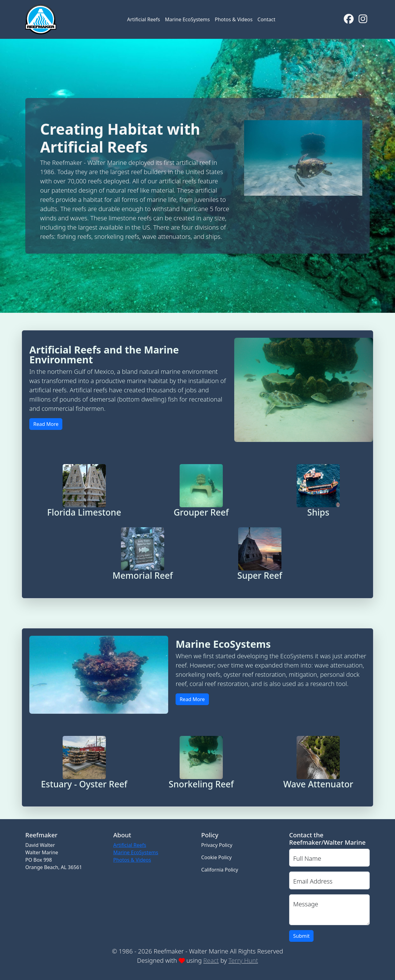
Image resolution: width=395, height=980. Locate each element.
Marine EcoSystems (187, 19)
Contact (266, 19)
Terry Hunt (243, 960)
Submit (301, 936)
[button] (84, 491)
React (211, 960)
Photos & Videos (234, 19)
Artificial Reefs (144, 19)
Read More (46, 424)
